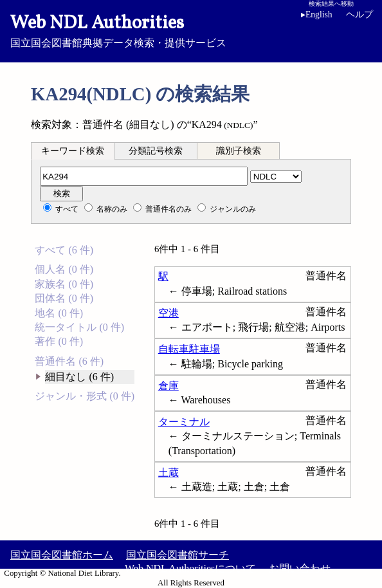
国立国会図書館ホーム (62, 555)
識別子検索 (239, 151)
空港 (168, 313)
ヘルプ (359, 14)
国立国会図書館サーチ (177, 555)
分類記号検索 (156, 151)
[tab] (73, 151)
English (317, 14)
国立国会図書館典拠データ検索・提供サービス (191, 30)
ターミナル (184, 422)
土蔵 (168, 473)
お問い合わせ (300, 568)
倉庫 (168, 386)
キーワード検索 (73, 151)
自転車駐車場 (189, 349)
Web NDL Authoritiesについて (190, 568)
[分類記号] (144, 176)
